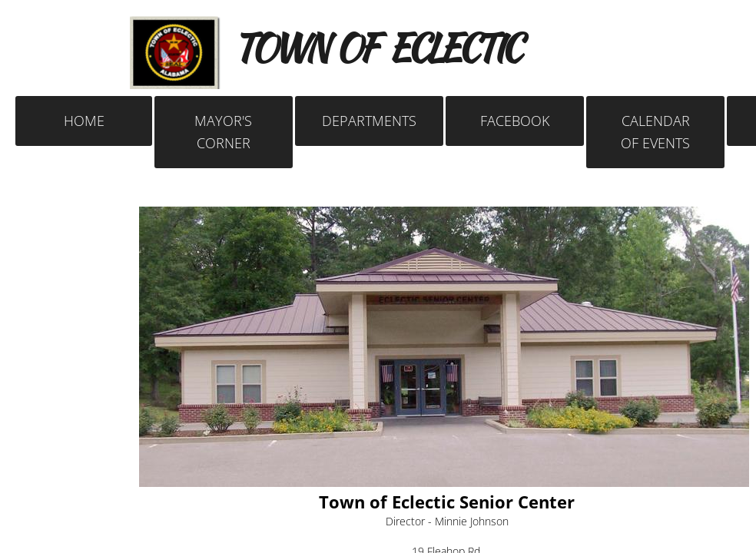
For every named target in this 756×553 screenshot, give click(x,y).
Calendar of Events (655, 132)
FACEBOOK (515, 121)
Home (84, 121)
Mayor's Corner (223, 132)
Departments (369, 121)
